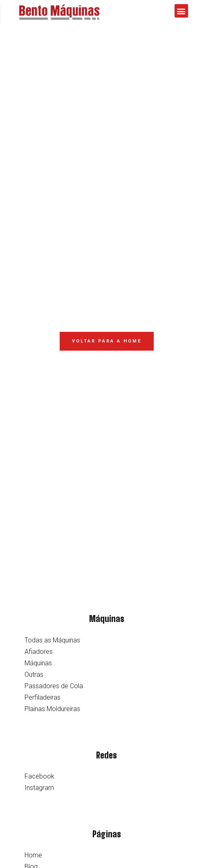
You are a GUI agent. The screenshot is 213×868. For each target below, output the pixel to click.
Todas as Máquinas (52, 640)
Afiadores (39, 652)
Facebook (39, 776)
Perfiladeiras (43, 697)
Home (33, 855)
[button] (181, 11)
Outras (34, 674)
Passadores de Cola (54, 686)
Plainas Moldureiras (52, 709)
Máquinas (38, 663)
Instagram (39, 788)
